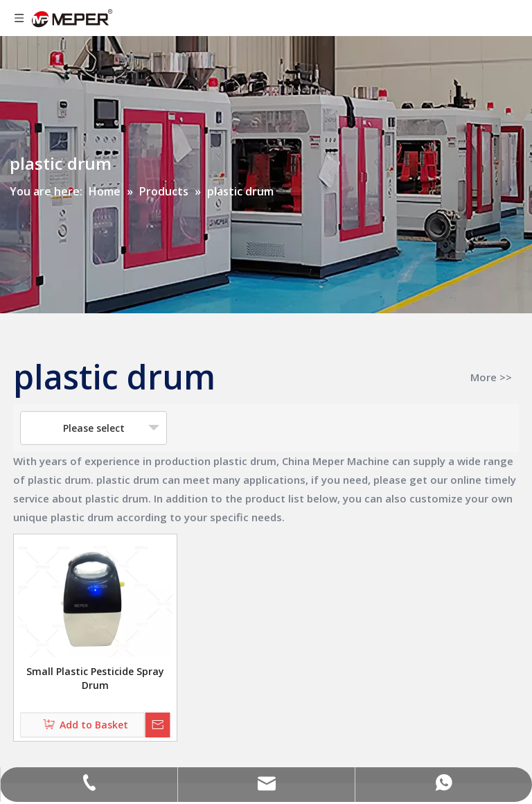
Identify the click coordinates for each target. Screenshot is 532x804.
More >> (491, 377)
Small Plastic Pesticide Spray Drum (95, 678)
